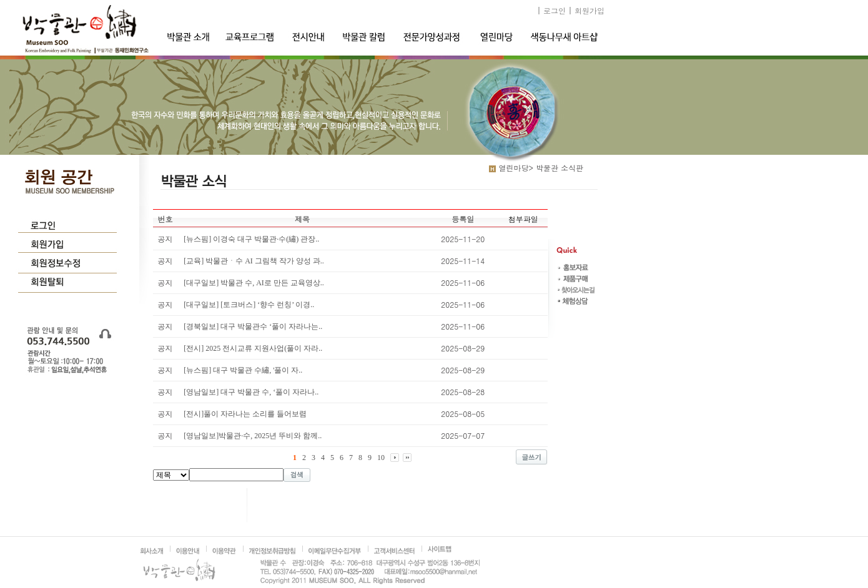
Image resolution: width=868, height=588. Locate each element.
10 (381, 458)
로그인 (555, 10)
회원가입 (589, 10)
